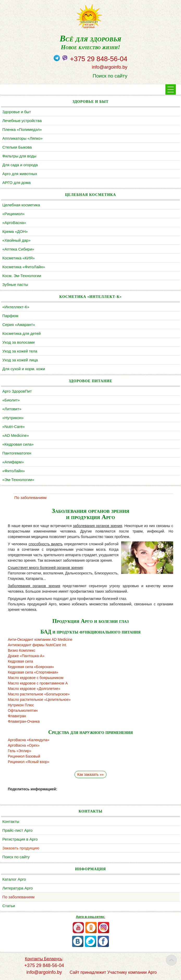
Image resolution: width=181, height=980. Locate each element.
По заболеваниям (18, 897)
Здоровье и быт (17, 112)
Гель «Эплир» (20, 751)
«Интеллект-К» (16, 307)
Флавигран (17, 716)
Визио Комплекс (21, 650)
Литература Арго (18, 888)
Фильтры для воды (19, 156)
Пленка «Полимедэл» (22, 129)
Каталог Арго (14, 879)
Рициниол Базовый (24, 756)
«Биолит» (11, 400)
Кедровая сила (20, 661)
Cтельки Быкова (17, 147)
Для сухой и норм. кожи (24, 369)
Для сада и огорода (20, 165)
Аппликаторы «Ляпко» (22, 138)
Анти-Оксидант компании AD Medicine (40, 639)
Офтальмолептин (23, 710)
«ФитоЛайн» (14, 471)
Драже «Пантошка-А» (26, 656)
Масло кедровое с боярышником (36, 678)
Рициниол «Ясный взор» (29, 762)
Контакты (11, 821)
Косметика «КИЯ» (18, 258)
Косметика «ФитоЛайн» (24, 267)
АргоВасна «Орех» (24, 745)
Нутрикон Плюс (21, 705)
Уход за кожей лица (20, 360)
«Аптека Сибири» (18, 249)
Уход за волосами (18, 342)
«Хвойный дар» (16, 240)
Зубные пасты (15, 284)
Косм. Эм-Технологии (22, 276)
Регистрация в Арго (20, 839)
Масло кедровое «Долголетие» (34, 689)
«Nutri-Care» (14, 427)
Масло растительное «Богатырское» (39, 694)
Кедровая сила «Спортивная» (33, 672)
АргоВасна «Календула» (29, 740)
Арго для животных (20, 174)
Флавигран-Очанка (24, 721)
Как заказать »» (90, 774)
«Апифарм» (13, 462)
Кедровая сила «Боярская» (31, 667)
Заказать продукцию (21, 848)
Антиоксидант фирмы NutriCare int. (37, 645)
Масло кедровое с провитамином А (38, 683)
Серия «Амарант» (19, 325)
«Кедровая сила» (18, 444)
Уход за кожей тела (20, 351)
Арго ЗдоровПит (17, 391)
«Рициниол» (13, 214)
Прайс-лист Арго (17, 830)
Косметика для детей (21, 333)
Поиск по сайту (110, 76)
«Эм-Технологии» (18, 480)
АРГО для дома (17, 182)
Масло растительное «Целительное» (39, 700)
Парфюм (10, 316)
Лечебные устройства (22, 121)
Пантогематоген (17, 453)
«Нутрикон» (13, 418)
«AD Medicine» (16, 435)
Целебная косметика (21, 205)
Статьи (9, 906)
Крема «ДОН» (15, 231)
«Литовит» (12, 409)
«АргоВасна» (14, 223)
